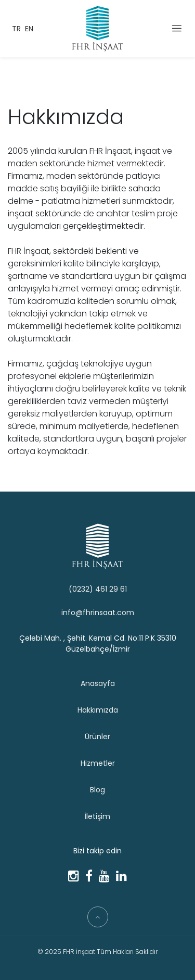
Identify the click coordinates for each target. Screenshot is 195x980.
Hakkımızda (98, 710)
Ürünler (97, 737)
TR (16, 29)
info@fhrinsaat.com (98, 612)
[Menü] (177, 28)
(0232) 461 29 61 (98, 589)
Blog (97, 790)
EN (29, 29)
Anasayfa (98, 683)
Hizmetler (98, 763)
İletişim (97, 816)
